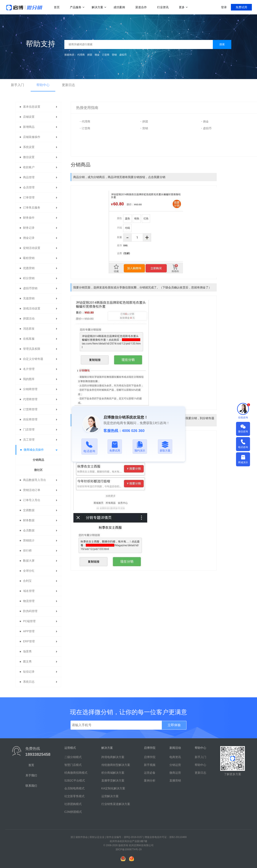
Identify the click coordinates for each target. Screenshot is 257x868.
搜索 (222, 44)
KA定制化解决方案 (113, 788)
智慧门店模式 (73, 765)
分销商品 (38, 460)
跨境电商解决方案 (113, 757)
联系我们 (31, 786)
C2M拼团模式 (73, 812)
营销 (114, 55)
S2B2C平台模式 (75, 780)
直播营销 (175, 780)
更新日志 (68, 85)
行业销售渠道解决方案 (116, 804)
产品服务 (76, 7)
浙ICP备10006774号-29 (129, 849)
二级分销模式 (73, 757)
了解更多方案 (233, 774)
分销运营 (175, 765)
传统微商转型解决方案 (116, 765)
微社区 (38, 470)
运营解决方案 (110, 796)
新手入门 (17, 85)
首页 (57, 7)
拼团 (90, 55)
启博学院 (150, 757)
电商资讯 (175, 757)
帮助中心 (43, 85)
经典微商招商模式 (76, 773)
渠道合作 (141, 7)
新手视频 (150, 765)
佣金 (97, 55)
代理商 (81, 55)
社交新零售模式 (74, 796)
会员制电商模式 (74, 788)
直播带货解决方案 (113, 780)
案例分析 (150, 780)
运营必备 (150, 773)
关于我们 (31, 775)
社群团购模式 (73, 804)
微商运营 (175, 773)
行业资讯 (163, 7)
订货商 (106, 55)
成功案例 (119, 7)
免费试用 (241, 7)
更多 (182, 7)
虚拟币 (123, 55)
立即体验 (174, 725)
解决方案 (97, 7)
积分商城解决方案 (113, 773)
